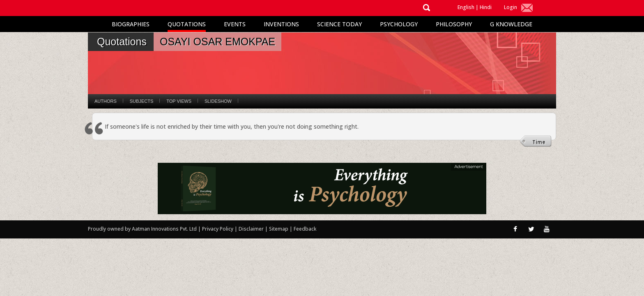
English (466, 7)
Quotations (187, 24)
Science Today (339, 24)
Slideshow (218, 101)
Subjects (141, 101)
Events (235, 24)
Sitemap (279, 229)
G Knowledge (511, 24)
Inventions (281, 24)
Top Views (179, 101)
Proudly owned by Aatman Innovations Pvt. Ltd (142, 229)
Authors (106, 101)
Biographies (131, 24)
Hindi (486, 7)
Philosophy (454, 24)
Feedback (305, 229)
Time (539, 142)
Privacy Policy (218, 229)
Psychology (399, 24)
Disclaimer (251, 229)
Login (511, 7)
